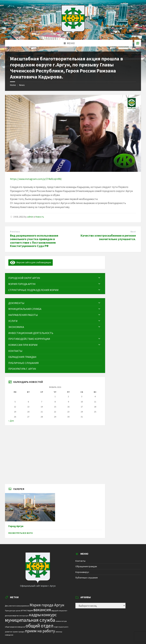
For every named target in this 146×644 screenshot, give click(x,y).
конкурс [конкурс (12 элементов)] (49, 615)
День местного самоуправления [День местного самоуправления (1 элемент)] (17, 606)
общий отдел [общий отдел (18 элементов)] (40, 626)
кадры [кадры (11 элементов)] (35, 615)
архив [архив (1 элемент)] (18, 611)
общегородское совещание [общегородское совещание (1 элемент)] (15, 627)
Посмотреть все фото (21, 533)
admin (30, 217)
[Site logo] (73, 33)
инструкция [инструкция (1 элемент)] (24, 616)
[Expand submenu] (99, 278)
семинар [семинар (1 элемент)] (59, 632)
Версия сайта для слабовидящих (31, 262)
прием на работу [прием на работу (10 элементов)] (40, 631)
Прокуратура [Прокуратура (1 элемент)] (10, 611)
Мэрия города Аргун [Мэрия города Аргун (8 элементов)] (47, 605)
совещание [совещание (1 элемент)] (9, 635)
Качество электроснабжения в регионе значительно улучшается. (108, 237)
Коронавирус (82, 572)
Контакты (80, 561)
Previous (15, 232)
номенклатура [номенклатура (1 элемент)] (61, 621)
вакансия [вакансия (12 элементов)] (42, 610)
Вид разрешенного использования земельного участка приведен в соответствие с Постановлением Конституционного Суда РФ (34, 241)
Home (13, 85)
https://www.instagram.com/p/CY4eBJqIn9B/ (36, 179)
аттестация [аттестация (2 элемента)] (27, 610)
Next (133, 232)
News (22, 85)
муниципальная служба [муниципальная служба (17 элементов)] (30, 620)
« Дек (11, 421)
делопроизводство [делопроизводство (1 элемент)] (12, 616)
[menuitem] (55, 278)
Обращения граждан (86, 566)
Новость (40, 217)
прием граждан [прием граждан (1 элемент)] (19, 632)
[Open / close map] (138, 43)
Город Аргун (16, 526)
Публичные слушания (87, 578)
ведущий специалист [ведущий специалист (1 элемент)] (59, 611)
